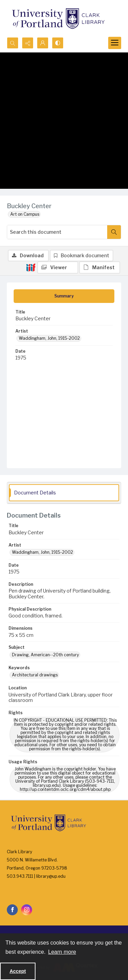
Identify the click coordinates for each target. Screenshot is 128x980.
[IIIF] (31, 267)
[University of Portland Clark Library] (58, 19)
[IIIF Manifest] (100, 267)
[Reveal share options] (28, 43)
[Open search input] (13, 43)
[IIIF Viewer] (58, 267)
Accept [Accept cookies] (18, 971)
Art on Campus (25, 214)
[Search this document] (57, 232)
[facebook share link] (12, 910)
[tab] (64, 296)
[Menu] (115, 43)
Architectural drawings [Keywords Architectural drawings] (35, 675)
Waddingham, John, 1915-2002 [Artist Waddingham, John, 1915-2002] (49, 338)
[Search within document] (114, 232)
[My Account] (43, 43)
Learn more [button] (62, 952)
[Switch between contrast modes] (58, 43)
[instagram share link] (27, 910)
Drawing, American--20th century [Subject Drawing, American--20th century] (45, 655)
